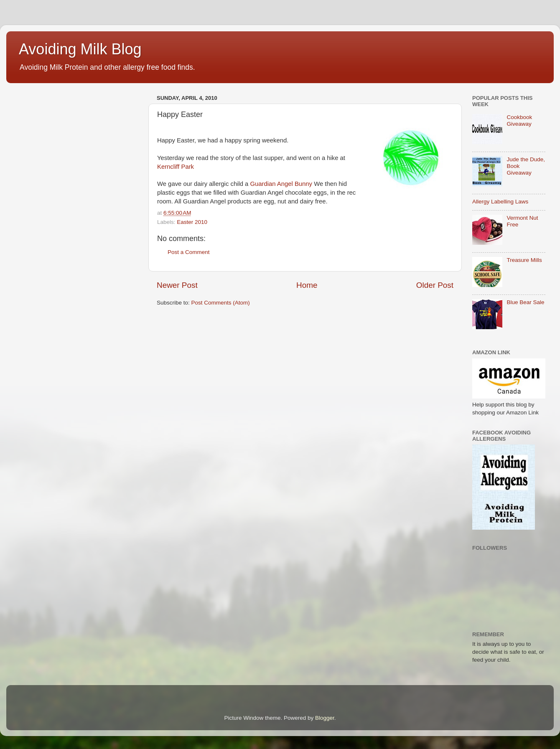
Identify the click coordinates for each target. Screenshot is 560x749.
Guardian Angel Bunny (281, 184)
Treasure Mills (524, 260)
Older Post (435, 285)
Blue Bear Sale (525, 302)
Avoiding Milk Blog (80, 49)
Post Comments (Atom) (221, 303)
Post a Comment (189, 252)
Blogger (325, 718)
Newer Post (177, 285)
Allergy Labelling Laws (500, 202)
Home (307, 285)
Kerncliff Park (176, 167)
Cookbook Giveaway (519, 121)
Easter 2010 (192, 222)
